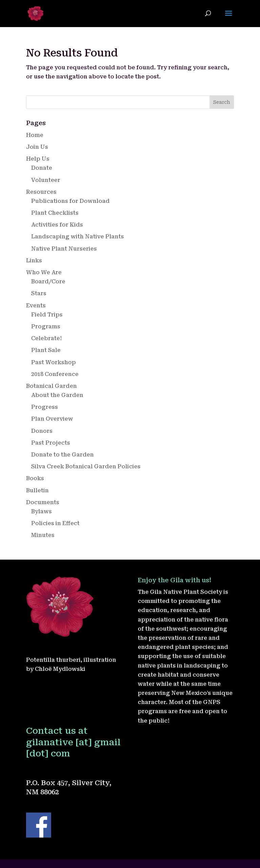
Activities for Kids (57, 225)
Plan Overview (52, 419)
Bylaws (41, 511)
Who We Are (44, 272)
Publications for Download (70, 201)
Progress (45, 407)
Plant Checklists (55, 213)
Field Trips (47, 315)
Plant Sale (46, 350)
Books (35, 478)
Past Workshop (53, 362)
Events (36, 306)
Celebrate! (47, 338)
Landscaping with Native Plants (78, 237)
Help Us (38, 159)
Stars (39, 293)
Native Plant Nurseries (64, 249)
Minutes (43, 535)
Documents (43, 502)
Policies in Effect (55, 523)
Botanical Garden (51, 386)
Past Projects (51, 443)
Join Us (37, 147)
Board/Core (48, 281)
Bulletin (37, 490)
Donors (42, 431)
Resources (41, 192)
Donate (42, 168)
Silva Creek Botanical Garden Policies (86, 466)
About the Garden (57, 395)
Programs (46, 326)
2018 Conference (55, 374)
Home (35, 135)
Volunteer (46, 180)
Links (34, 261)
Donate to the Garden (62, 455)
